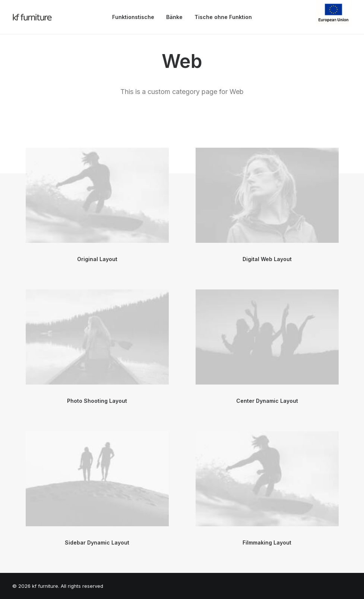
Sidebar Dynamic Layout (97, 542)
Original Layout (97, 259)
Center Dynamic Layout (267, 401)
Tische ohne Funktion (223, 17)
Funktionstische (133, 17)
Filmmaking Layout (267, 542)
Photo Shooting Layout (97, 401)
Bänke (174, 17)
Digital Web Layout (267, 259)
